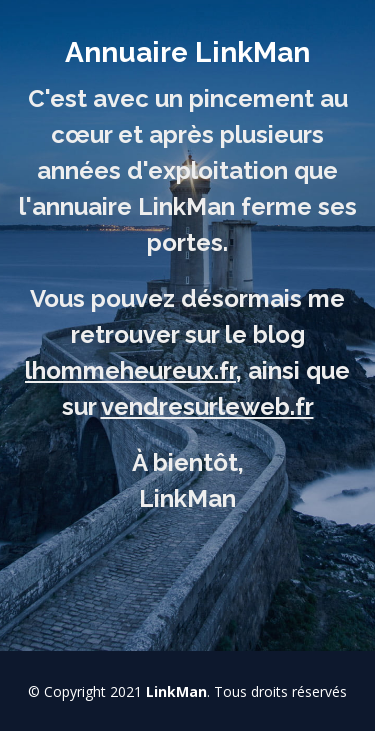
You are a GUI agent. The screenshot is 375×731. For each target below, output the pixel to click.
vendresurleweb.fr (207, 406)
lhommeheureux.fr (130, 370)
